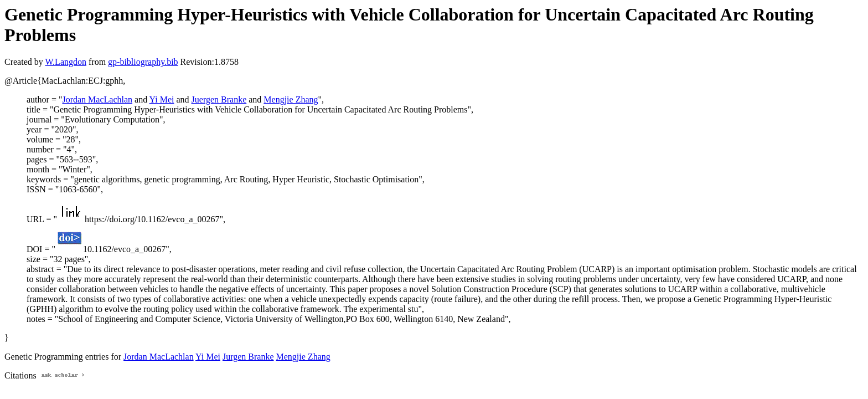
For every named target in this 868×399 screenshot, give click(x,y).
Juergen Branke (219, 99)
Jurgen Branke (248, 357)
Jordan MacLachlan (97, 99)
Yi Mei (162, 99)
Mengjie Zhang (291, 99)
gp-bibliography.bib (143, 62)
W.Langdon (66, 62)
